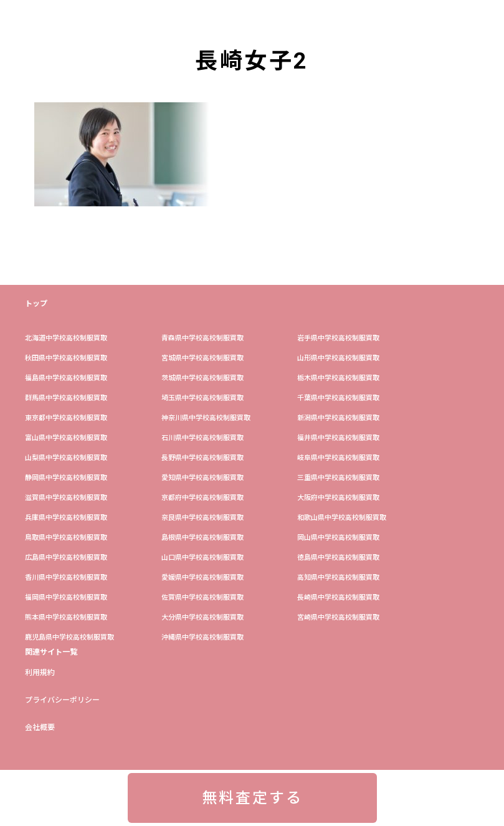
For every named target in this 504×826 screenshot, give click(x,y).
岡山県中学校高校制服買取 (338, 538)
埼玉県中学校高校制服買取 (202, 398)
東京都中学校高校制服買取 (66, 418)
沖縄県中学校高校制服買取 (202, 637)
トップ (36, 304)
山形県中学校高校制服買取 (338, 358)
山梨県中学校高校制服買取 (66, 458)
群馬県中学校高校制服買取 (66, 398)
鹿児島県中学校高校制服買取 (69, 637)
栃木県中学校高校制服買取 (338, 378)
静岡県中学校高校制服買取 (66, 478)
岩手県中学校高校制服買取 (338, 338)
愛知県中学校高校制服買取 (202, 478)
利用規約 (40, 673)
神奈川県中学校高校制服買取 (206, 418)
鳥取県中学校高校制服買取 (66, 538)
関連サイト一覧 (51, 652)
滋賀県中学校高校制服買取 (66, 498)
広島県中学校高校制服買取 (66, 558)
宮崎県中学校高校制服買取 (338, 617)
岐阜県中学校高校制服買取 (338, 458)
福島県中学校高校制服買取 (66, 378)
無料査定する (252, 798)
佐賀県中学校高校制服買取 (202, 598)
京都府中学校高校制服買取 (202, 498)
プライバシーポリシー (62, 700)
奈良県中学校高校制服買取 (202, 518)
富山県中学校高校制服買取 (66, 438)
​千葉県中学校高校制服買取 (338, 398)
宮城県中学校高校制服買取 (202, 358)
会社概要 (40, 728)
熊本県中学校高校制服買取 (66, 617)
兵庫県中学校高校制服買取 (66, 518)
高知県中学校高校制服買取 (338, 578)
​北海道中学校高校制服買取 (66, 338)
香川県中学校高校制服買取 (66, 578)
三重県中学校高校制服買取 (338, 478)
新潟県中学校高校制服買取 (338, 418)
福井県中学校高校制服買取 (338, 438)
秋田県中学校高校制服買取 (66, 358)
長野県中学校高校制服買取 (202, 458)
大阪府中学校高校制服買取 (338, 498)
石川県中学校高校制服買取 (202, 438)
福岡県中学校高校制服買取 (66, 598)
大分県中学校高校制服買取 (202, 617)
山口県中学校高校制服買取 (202, 558)
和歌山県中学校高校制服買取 (342, 518)
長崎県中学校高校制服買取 (338, 598)
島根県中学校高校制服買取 (202, 538)
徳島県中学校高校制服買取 (338, 558)
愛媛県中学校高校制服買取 (202, 578)
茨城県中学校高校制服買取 (202, 378)
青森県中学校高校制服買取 (202, 338)
